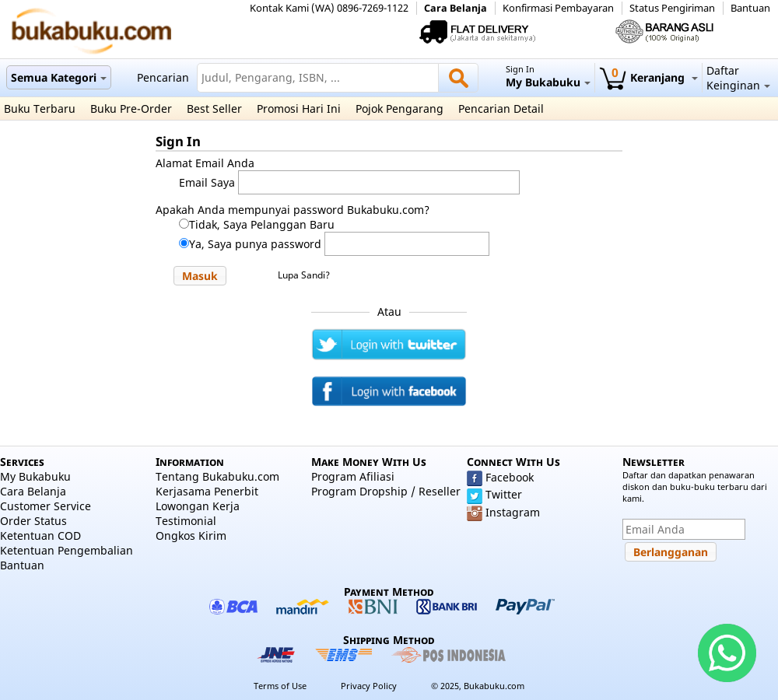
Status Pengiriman (672, 8)
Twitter (504, 494)
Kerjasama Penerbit (207, 491)
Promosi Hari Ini (299, 108)
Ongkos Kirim (191, 535)
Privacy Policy (369, 686)
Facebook (510, 477)
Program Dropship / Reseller (386, 491)
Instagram (513, 512)
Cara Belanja (456, 8)
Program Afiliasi (353, 476)
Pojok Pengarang (400, 108)
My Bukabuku (35, 476)
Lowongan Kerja (198, 506)
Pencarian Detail (501, 108)
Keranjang (648, 77)
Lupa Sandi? (304, 275)
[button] (200, 276)
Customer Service (46, 506)
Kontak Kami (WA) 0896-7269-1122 (329, 8)
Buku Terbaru (40, 108)
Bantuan (750, 8)
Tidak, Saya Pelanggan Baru (262, 224)
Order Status (33, 521)
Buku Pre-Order (131, 108)
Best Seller (214, 108)
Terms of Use (280, 686)
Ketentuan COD (40, 535)
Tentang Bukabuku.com (217, 476)
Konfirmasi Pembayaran (558, 8)
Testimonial (186, 521)
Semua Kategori (59, 77)
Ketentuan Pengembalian (67, 550)
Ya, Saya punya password (255, 244)
